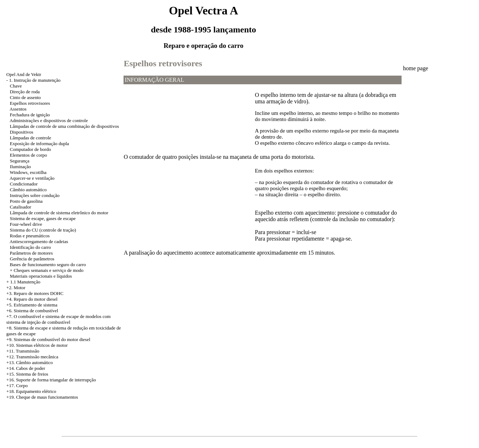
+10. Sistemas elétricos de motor (37, 345)
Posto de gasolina (26, 201)
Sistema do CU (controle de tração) (43, 230)
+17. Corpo (17, 386)
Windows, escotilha (28, 172)
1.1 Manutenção (25, 282)
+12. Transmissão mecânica (32, 357)
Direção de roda (25, 92)
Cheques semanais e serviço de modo (49, 270)
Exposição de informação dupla (39, 144)
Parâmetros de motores (31, 253)
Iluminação (20, 167)
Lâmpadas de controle (30, 138)
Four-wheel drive (26, 224)
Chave (16, 86)
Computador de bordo (30, 149)
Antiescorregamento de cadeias (39, 241)
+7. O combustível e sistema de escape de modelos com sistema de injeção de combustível (59, 319)
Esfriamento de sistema (35, 305)
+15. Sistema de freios (27, 374)
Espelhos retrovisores (30, 103)
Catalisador (20, 207)
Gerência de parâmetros (32, 259)
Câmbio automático (28, 190)
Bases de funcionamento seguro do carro (48, 265)
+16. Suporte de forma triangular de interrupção (51, 380)
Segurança (19, 161)
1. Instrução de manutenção (35, 80)
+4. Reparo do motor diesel (32, 299)
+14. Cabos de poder (26, 368)
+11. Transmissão (23, 351)
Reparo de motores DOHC (39, 293)
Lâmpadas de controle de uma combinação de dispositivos (64, 126)
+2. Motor (16, 288)
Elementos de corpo (28, 155)
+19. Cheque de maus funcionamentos (42, 397)
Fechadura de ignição (30, 115)
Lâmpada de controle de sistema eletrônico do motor (59, 213)
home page (416, 68)
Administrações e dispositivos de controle (49, 120)
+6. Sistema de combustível (32, 311)
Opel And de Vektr (24, 74)
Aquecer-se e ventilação (32, 178)
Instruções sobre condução (35, 195)
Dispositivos (21, 132)
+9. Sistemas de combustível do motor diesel (48, 339)
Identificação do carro (30, 247)
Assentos (18, 109)
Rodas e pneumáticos (30, 236)
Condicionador (24, 184)
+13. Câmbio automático (30, 362)
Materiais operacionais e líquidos (41, 276)
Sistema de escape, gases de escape (43, 218)
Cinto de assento (25, 97)
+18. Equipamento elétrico (31, 391)
